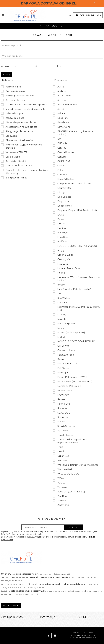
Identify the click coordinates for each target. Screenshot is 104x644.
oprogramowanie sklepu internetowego (83, 636)
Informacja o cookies (83, 632)
